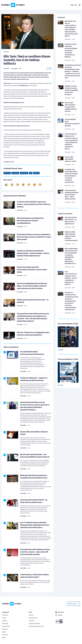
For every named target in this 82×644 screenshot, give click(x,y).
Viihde (4, 638)
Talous (4, 618)
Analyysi (5, 621)
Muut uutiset (6, 626)
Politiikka (6, 69)
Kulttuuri (5, 629)
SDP (31, 173)
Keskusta (36, 173)
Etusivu (31, 615)
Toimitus (31, 621)
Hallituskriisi (24, 173)
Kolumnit (5, 635)
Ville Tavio (7, 173)
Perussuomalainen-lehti (36, 626)
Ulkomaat (5, 624)
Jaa (49, 68)
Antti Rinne (15, 173)
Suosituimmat (33, 618)
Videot (4, 632)
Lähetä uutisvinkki (34, 624)
